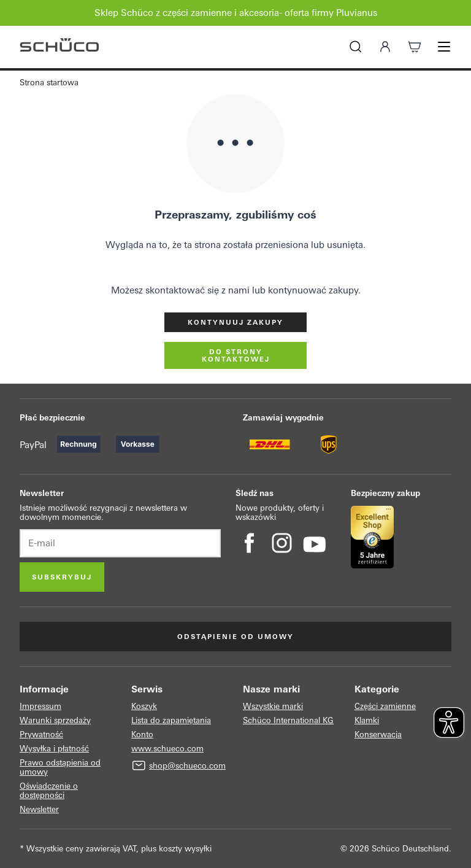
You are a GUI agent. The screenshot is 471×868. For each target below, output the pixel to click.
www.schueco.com (167, 749)
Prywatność (41, 734)
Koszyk (144, 706)
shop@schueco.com (187, 766)
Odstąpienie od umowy (235, 637)
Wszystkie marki (273, 706)
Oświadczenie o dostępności (49, 791)
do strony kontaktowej (236, 355)
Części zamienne (385, 706)
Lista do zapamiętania (171, 720)
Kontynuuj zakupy (235, 322)
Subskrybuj (62, 577)
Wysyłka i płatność (54, 749)
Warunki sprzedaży (55, 720)
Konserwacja (378, 734)
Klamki (367, 720)
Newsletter (39, 809)
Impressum (40, 706)
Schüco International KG (288, 720)
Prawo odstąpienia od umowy (60, 767)
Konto (142, 734)
